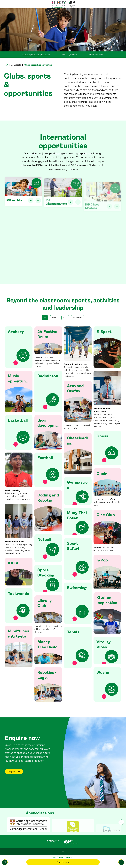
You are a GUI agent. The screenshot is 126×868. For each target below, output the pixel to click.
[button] (19, 347)
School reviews (96, 55)
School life (16, 65)
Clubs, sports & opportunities (36, 55)
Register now (63, 862)
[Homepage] (8, 65)
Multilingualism (70, 55)
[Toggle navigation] (121, 862)
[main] (63, 438)
